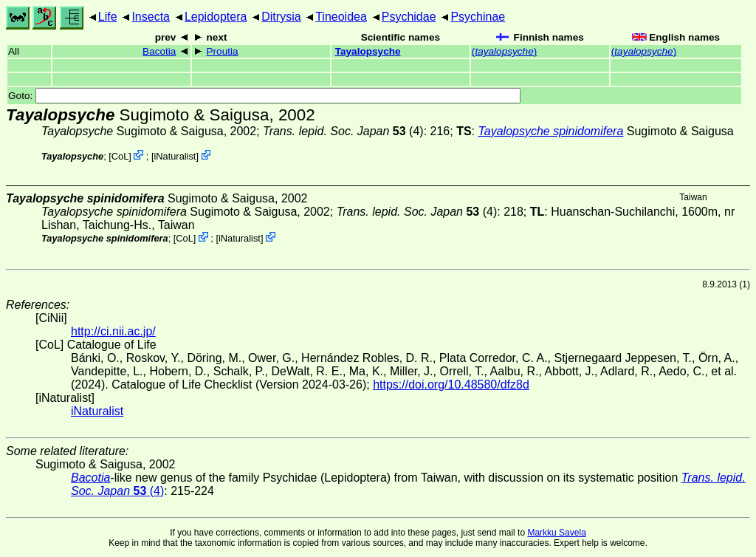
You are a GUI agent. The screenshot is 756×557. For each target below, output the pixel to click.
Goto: (264, 96)
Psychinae (478, 17)
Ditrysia (281, 17)
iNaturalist (175, 156)
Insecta (151, 17)
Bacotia (159, 51)
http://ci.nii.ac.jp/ (113, 331)
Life (108, 17)
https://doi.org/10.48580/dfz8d (451, 385)
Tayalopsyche (368, 51)
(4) (343, 131)
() (504, 51)
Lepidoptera (216, 17)
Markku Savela (556, 533)
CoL (120, 156)
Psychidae (409, 17)
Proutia (223, 51)
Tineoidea (341, 17)
